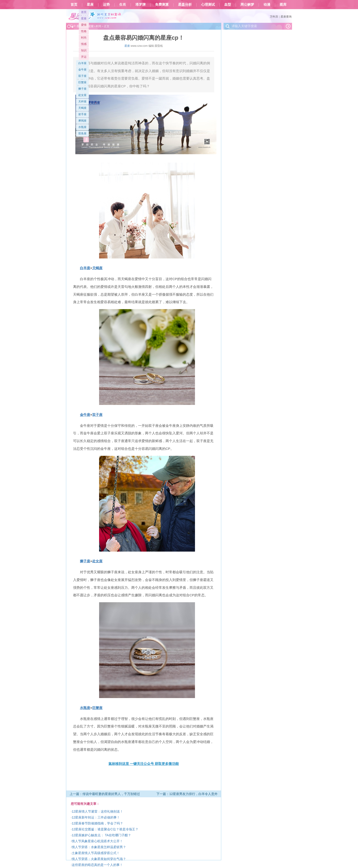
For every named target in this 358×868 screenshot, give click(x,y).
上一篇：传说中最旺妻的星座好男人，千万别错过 (105, 794)
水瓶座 (82, 127)
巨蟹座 (82, 82)
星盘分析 (185, 5)
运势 (106, 5)
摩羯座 (82, 121)
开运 (84, 57)
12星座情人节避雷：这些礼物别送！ (97, 811)
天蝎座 (82, 108)
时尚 (84, 38)
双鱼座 (82, 133)
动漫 (267, 5)
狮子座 (82, 89)
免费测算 (162, 5)
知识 (84, 50)
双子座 (82, 76)
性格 (84, 31)
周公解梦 (247, 5)
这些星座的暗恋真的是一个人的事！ (97, 865)
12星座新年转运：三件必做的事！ (96, 817)
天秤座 (82, 102)
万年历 (274, 17)
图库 (283, 5)
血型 (228, 5)
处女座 (82, 95)
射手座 (82, 114)
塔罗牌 (141, 5)
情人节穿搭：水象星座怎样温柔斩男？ (99, 847)
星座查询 (286, 17)
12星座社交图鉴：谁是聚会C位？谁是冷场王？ (105, 829)
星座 (90, 5)
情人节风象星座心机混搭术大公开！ (97, 841)
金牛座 (82, 70)
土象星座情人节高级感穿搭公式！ (96, 853)
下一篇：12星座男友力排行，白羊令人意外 (187, 794)
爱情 (84, 25)
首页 (74, 5)
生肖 (123, 5)
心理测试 (208, 5)
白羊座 (82, 63)
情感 (84, 44)
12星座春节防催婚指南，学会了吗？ (97, 823)
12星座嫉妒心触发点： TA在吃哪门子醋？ (101, 835)
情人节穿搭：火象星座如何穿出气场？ (99, 859)
